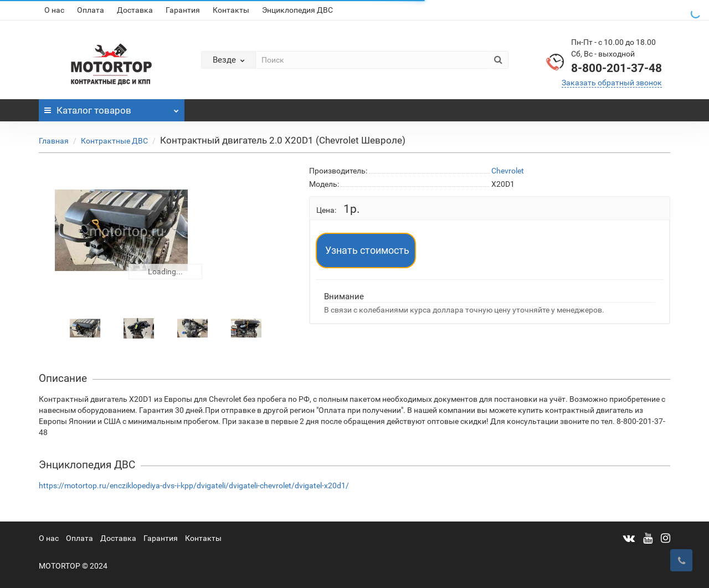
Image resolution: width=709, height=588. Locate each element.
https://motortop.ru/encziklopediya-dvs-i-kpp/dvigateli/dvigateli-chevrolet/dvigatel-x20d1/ (194, 485)
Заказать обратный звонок (612, 83)
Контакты (231, 10)
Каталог (112, 108)
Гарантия (183, 10)
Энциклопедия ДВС (297, 10)
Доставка (135, 10)
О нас (54, 10)
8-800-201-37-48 (616, 68)
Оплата (91, 10)
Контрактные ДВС (114, 141)
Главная (54, 141)
